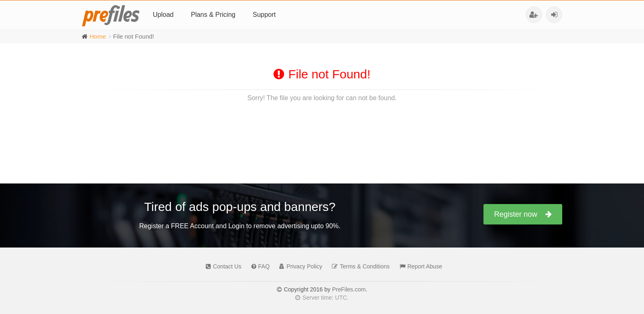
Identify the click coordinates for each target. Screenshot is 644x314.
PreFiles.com (349, 289)
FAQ (259, 266)
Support (264, 15)
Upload (163, 15)
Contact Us (221, 266)
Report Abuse (419, 266)
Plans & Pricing (213, 15)
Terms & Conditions (359, 266)
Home (98, 36)
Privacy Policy (299, 266)
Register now (523, 214)
